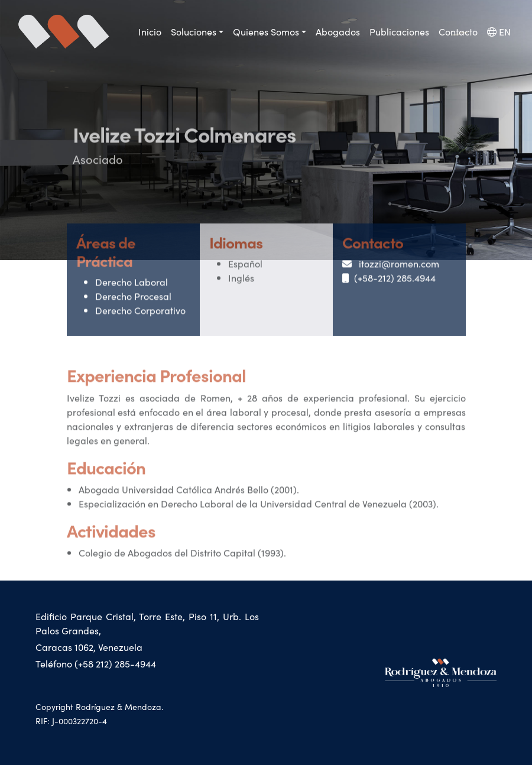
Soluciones (194, 31)
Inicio (150, 31)
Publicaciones (399, 31)
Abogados (338, 31)
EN (499, 31)
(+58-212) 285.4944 (389, 281)
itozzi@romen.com (391, 267)
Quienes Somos (266, 31)
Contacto (458, 31)
